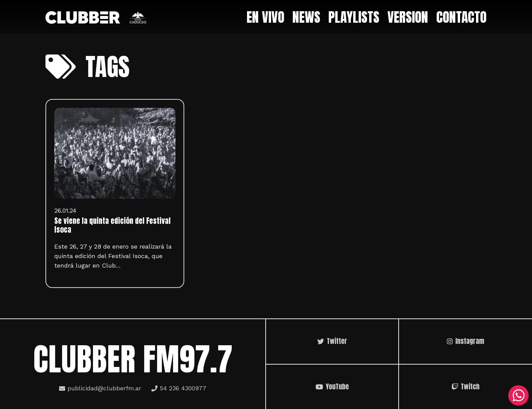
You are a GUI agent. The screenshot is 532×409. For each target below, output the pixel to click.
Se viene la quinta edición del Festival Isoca (112, 225)
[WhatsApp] (518, 395)
